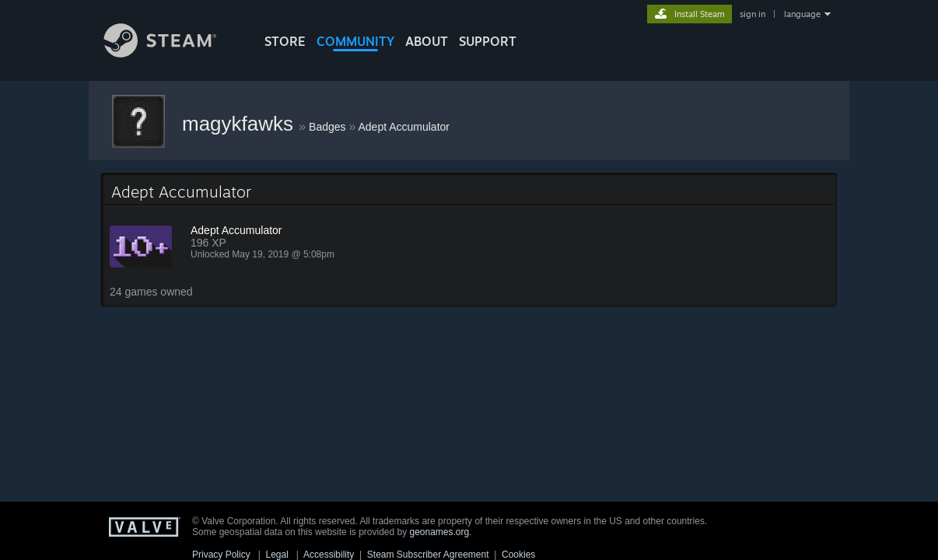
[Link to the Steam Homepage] (172, 53)
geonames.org (440, 532)
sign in (752, 14)
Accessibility (329, 555)
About (427, 41)
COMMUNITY (355, 41)
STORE (285, 41)
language (802, 14)
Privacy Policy (221, 555)
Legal (276, 555)
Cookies (518, 555)
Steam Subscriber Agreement (428, 555)
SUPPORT (488, 41)
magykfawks (240, 124)
